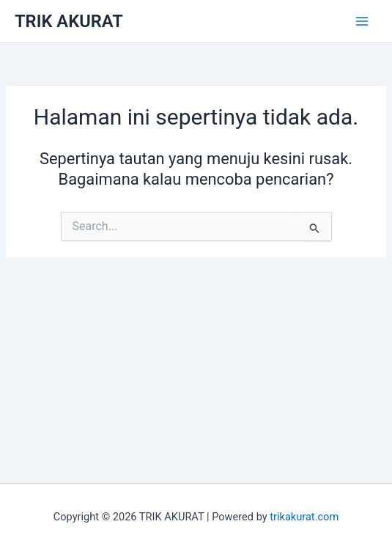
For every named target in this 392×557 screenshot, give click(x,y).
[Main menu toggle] (362, 21)
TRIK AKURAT (69, 21)
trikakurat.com (304, 517)
